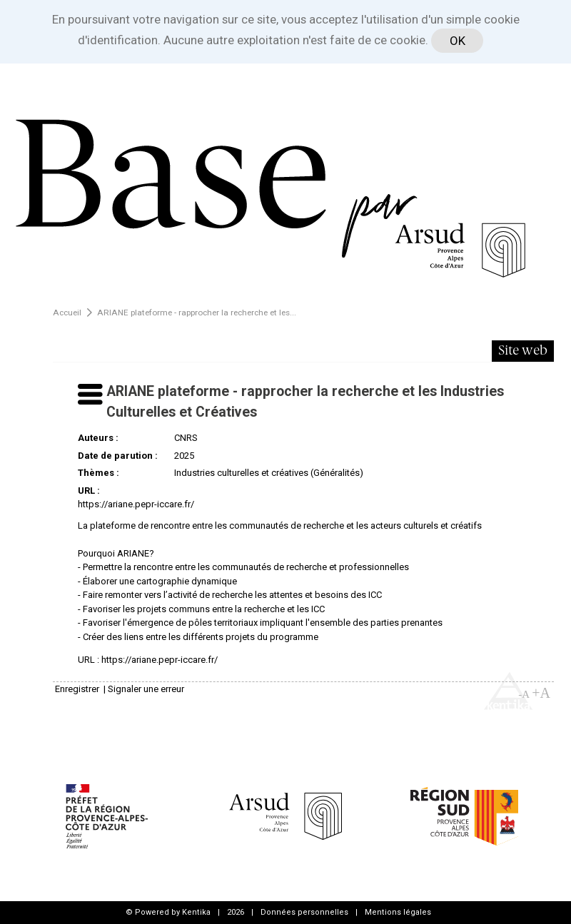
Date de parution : (118, 456)
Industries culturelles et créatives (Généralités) (269, 473)
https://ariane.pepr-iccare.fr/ (136, 504)
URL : (89, 491)
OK (458, 41)
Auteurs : (98, 438)
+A (541, 693)
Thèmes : (98, 473)
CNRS (186, 438)
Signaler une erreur (146, 689)
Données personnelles (304, 912)
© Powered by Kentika (168, 912)
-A (524, 694)
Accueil (67, 313)
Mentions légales (398, 912)
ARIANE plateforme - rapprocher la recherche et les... (197, 313)
